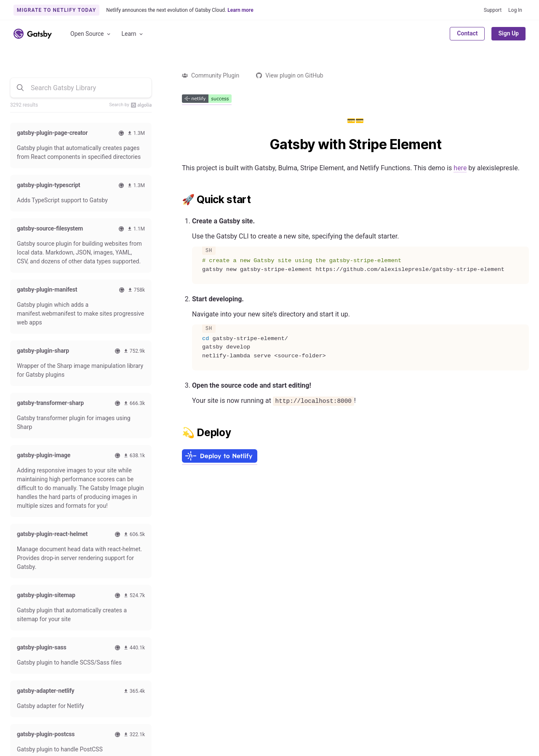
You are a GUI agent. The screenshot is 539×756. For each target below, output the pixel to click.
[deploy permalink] (178, 433)
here (460, 168)
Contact (467, 33)
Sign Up (508, 33)
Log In (515, 10)
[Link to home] (33, 34)
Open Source (91, 34)
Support (493, 10)
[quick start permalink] (178, 200)
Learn (133, 34)
